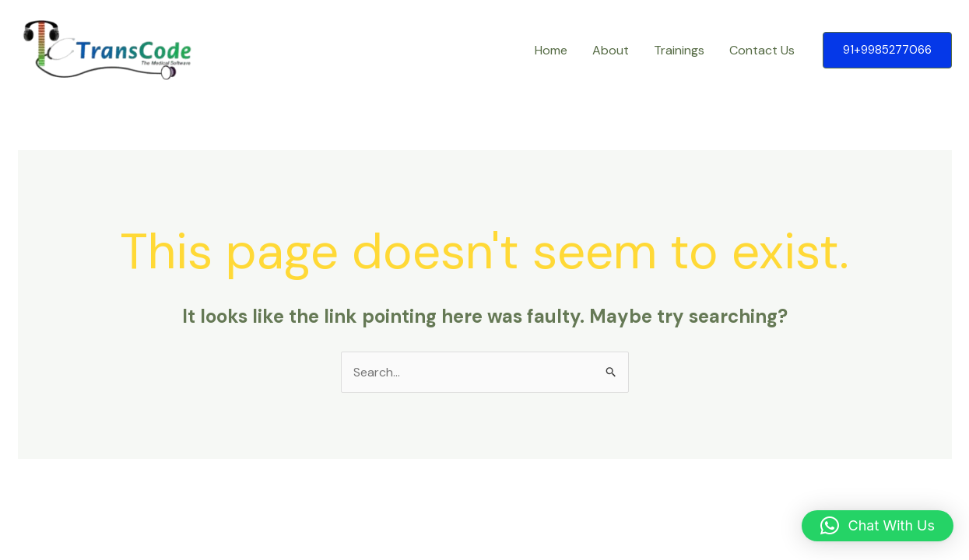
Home (551, 50)
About (611, 50)
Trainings (679, 50)
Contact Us (762, 50)
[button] (887, 50)
